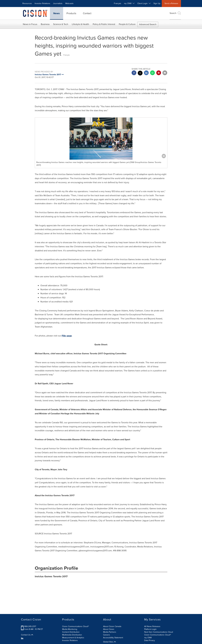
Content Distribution (71, 632)
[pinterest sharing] (159, 73)
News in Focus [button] (30, 24)
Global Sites (109, 642)
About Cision (109, 629)
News (57, 13)
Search (175, 13)
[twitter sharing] (140, 73)
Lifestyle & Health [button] (80, 24)
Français (118, 3)
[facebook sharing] (134, 73)
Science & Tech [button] (61, 24)
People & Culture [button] (127, 24)
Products (71, 13)
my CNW (148, 638)
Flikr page (67, 336)
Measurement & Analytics (73, 638)
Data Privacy (150, 640)
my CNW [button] (129, 3)
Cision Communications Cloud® (76, 626)
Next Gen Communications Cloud (159, 632)
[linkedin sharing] (146, 73)
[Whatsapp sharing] (152, 73)
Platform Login (150, 629)
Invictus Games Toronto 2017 (51, 576)
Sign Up (157, 3)
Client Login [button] (144, 3)
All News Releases (152, 626)
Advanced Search (148, 24)
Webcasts (69, 3)
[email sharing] (165, 73)
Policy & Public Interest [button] (104, 24)
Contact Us (27, 635)
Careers (107, 635)
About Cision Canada (112, 626)
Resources (27, 3)
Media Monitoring (70, 629)
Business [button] (45, 24)
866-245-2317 (30, 626)
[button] (101, 139)
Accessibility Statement (113, 638)
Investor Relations (42, 3)
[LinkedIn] (23, 638)
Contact (87, 13)
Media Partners (110, 632)
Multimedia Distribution (72, 635)
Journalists (58, 3)
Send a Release (171, 3)
